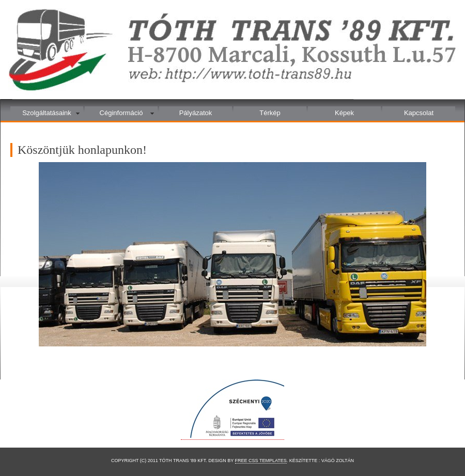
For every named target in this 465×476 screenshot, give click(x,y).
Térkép (270, 113)
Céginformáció (121, 113)
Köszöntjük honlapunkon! (82, 150)
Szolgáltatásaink (47, 113)
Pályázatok (196, 113)
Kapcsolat (419, 113)
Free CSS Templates (261, 461)
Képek (344, 113)
